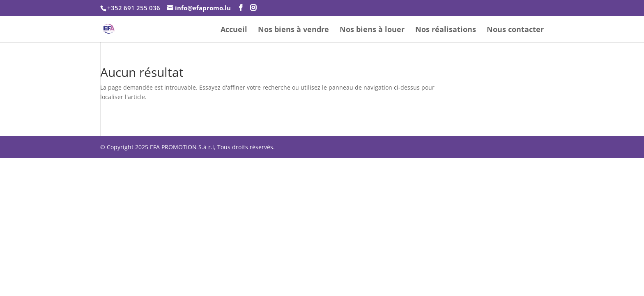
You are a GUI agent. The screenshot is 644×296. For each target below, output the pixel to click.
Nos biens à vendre (293, 30)
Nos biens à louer (372, 30)
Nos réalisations (446, 30)
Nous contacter (515, 30)
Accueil (234, 30)
